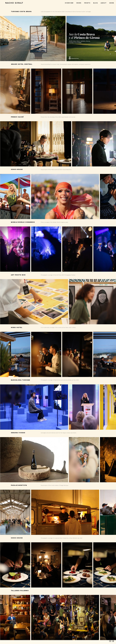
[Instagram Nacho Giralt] (113, 641)
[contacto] (110, 641)
